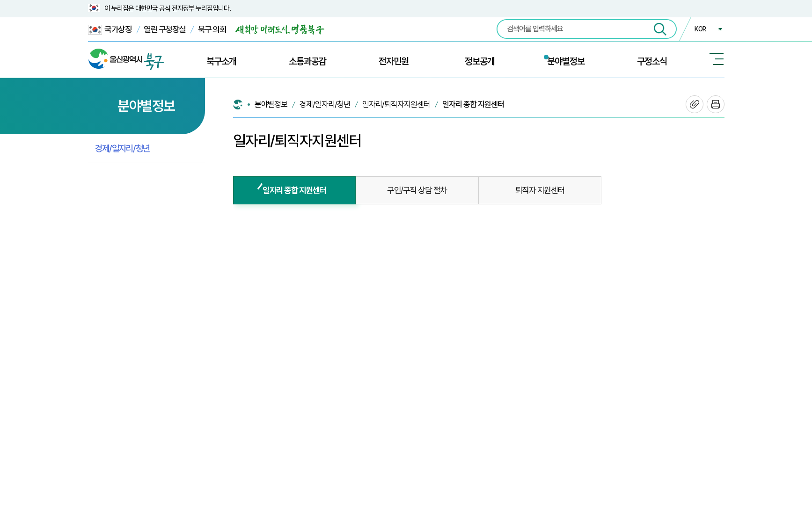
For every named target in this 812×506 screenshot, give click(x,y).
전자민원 (394, 61)
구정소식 (652, 61)
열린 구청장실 (165, 29)
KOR (700, 29)
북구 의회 (212, 29)
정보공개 (480, 61)
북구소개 (221, 61)
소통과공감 (307, 61)
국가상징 (110, 30)
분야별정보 (566, 61)
